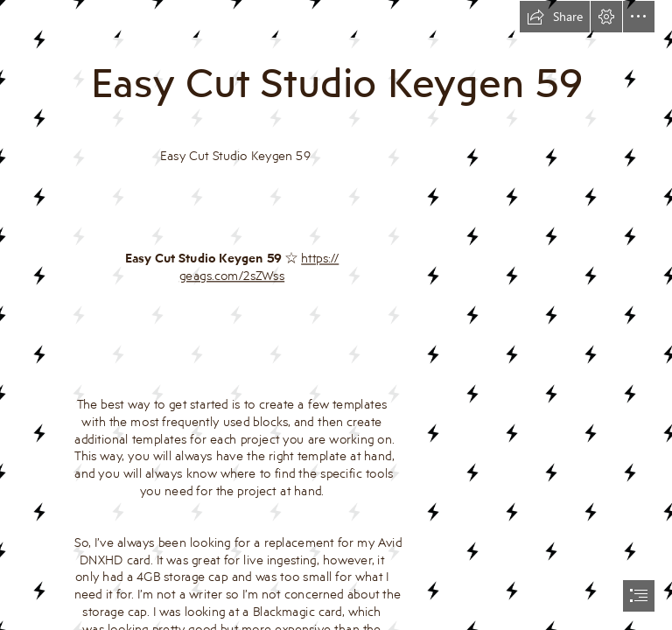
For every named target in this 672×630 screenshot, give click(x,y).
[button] (555, 17)
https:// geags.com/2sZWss (259, 267)
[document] (336, 315)
